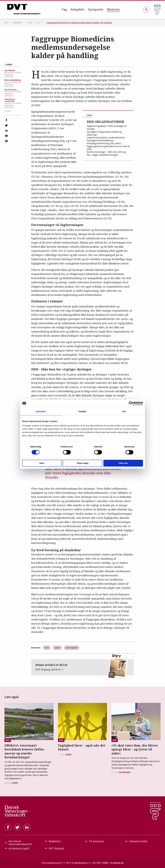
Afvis (42, 463)
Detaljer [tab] (83, 411)
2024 (30, 22)
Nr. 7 (39, 22)
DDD (47, 648)
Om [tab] (124, 411)
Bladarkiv (114, 9)
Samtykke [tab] (41, 411)
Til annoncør (94, 841)
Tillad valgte (82, 463)
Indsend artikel (136, 841)
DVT (7, 22)
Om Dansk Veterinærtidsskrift (18, 843)
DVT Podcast (54, 848)
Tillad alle (123, 463)
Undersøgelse (72, 648)
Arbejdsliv (78, 9)
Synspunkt (96, 9)
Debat (57, 648)
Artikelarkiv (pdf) (17, 848)
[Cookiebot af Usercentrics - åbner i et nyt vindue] (131, 403)
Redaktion (53, 841)
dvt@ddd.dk (117, 863)
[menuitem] (64, 10)
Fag (64, 9)
